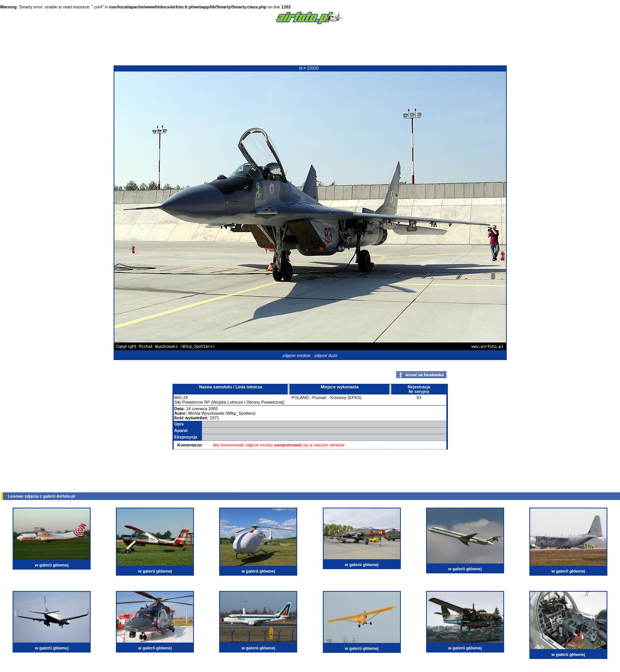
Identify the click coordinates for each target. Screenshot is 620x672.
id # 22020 (309, 68)
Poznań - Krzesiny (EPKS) (337, 398)
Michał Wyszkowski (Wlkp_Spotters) (222, 413)
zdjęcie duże (326, 355)
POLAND (300, 398)
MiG (178, 398)
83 (419, 398)
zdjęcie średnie (297, 355)
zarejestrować (288, 445)
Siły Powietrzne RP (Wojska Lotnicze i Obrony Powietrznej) (229, 402)
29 (186, 398)
